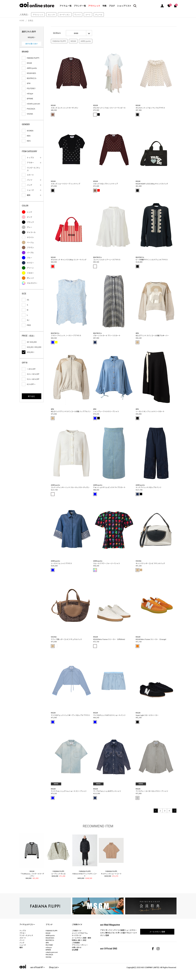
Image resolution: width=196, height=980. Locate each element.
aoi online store (37, 5)
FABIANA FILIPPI (59, 41)
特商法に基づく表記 (79, 940)
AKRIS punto (86, 41)
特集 (105, 6)
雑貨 (21, 947)
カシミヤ (51, 15)
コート (88, 15)
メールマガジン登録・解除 (81, 938)
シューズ (23, 945)
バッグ (22, 943)
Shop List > (54, 967)
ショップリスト (124, 6)
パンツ (22, 940)
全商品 (31, 20)
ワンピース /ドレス (26, 935)
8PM (47, 943)
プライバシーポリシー (80, 945)
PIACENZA (49, 954)
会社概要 (75, 950)
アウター (23, 933)
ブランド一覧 (80, 6)
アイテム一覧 (66, 6)
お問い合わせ (77, 947)
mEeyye (49, 947)
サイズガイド (77, 935)
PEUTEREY (49, 945)
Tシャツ (78, 15)
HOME (22, 20)
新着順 (76, 33)
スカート (23, 938)
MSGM (73, 41)
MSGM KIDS (50, 938)
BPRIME (48, 950)
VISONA (48, 957)
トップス (23, 931)
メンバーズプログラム (80, 933)
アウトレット (94, 6)
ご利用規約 (76, 943)
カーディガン (65, 15)
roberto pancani (52, 952)
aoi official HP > (38, 967)
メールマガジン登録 (157, 932)
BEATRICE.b (50, 940)
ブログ (112, 6)
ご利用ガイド (77, 931)
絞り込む (32, 396)
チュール (99, 15)
